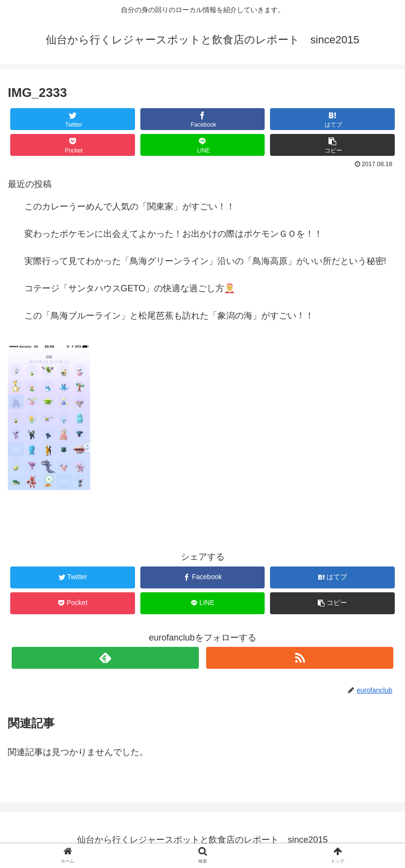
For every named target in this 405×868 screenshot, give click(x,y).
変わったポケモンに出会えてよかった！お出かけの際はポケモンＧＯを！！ (174, 234)
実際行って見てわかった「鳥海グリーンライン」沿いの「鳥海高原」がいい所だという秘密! (205, 261)
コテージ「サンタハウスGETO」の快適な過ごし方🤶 (130, 288)
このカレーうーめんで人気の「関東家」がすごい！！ (130, 207)
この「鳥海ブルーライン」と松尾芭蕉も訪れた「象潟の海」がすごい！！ (169, 316)
